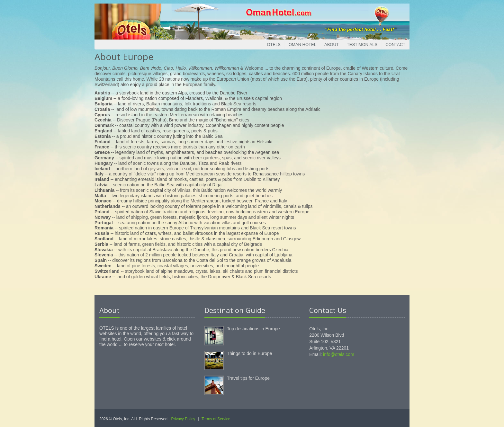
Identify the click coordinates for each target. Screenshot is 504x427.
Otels (274, 44)
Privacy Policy (183, 419)
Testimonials (362, 44)
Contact (395, 44)
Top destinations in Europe (253, 329)
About (332, 44)
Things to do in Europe (250, 353)
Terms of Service (216, 419)
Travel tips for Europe (248, 378)
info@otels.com (339, 354)
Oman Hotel (302, 44)
